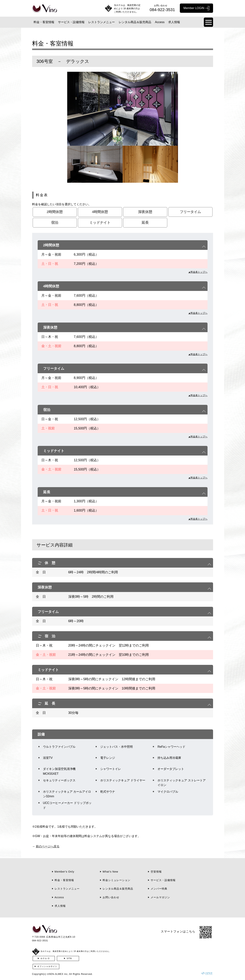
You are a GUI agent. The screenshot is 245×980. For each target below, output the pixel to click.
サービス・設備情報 (71, 22)
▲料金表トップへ (198, 272)
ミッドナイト (100, 223)
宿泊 (55, 223)
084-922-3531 (40, 941)
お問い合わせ (111, 897)
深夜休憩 (145, 212)
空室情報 (156, 872)
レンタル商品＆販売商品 (135, 22)
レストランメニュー (102, 22)
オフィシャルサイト (47, 966)
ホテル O (45, 958)
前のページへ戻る (48, 846)
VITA (69, 958)
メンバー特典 (159, 889)
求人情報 (174, 22)
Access (160, 22)
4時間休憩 (100, 212)
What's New (110, 872)
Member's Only (65, 872)
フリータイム (190, 212)
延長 (145, 223)
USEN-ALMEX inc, (58, 974)
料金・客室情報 (44, 22)
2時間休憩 (55, 212)
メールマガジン (160, 897)
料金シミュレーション (116, 880)
